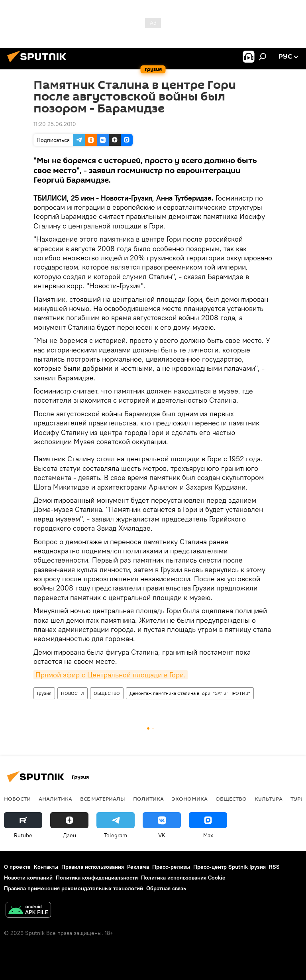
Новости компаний (28, 878)
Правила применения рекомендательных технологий (74, 888)
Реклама (138, 867)
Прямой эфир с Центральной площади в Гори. (111, 675)
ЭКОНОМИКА (190, 799)
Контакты (46, 867)
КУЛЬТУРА (269, 799)
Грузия (44, 693)
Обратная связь (166, 888)
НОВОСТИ (73, 693)
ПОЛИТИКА (148, 799)
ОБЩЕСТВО (107, 693)
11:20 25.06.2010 (55, 124)
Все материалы (103, 799)
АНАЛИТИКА (55, 799)
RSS (274, 867)
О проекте (17, 867)
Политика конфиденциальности (97, 878)
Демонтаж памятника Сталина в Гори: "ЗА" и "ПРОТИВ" (190, 693)
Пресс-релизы (171, 867)
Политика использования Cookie (183, 878)
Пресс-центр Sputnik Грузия (229, 867)
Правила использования (93, 867)
